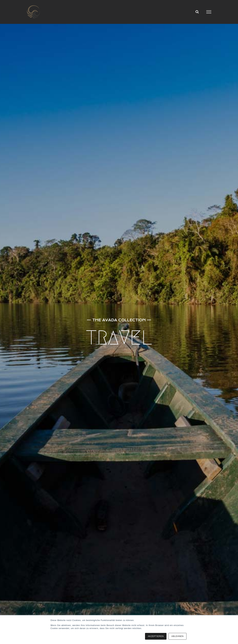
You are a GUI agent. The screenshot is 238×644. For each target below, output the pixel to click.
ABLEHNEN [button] (177, 636)
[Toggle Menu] (209, 12)
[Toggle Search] (197, 12)
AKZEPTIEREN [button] (156, 636)
